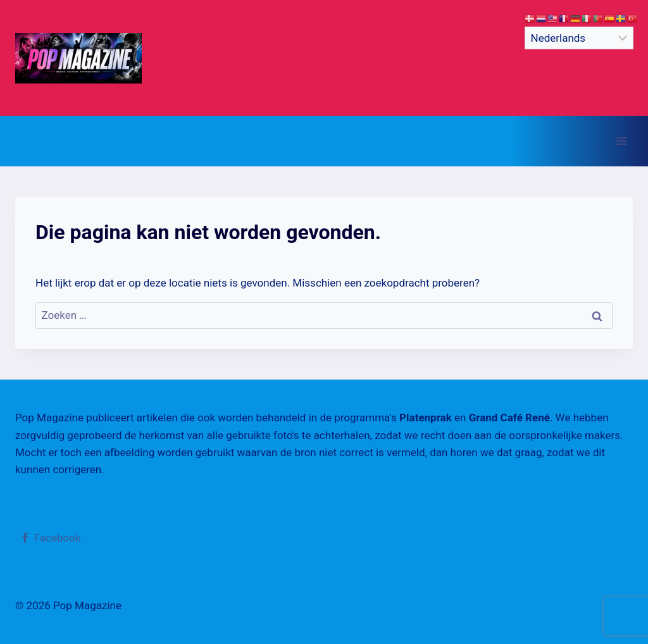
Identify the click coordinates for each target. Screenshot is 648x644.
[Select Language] (579, 38)
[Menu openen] (621, 141)
